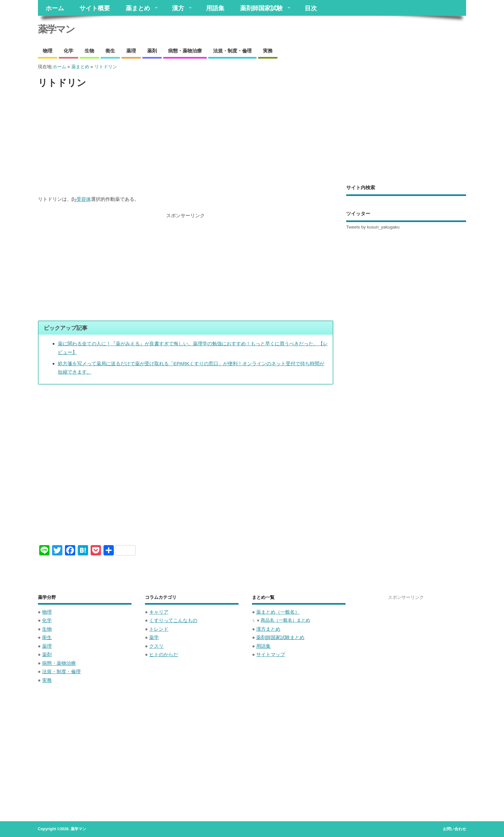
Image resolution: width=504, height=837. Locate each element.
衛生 (110, 51)
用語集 (215, 8)
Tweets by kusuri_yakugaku (373, 227)
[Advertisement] (186, 142)
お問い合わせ (455, 829)
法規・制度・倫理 (232, 51)
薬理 (131, 51)
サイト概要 (95, 8)
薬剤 (152, 51)
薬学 (154, 637)
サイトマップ (271, 654)
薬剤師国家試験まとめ (280, 637)
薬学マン (56, 29)
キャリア (159, 612)
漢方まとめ (268, 629)
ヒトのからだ (164, 654)
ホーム (55, 8)
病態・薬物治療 (185, 51)
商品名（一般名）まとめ (285, 620)
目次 (311, 8)
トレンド (159, 629)
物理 (48, 51)
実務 (268, 51)
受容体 (84, 199)
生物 (89, 51)
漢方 (178, 8)
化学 (68, 51)
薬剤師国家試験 (261, 8)
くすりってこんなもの (173, 620)
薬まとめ (138, 8)
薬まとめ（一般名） (278, 612)
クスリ (156, 646)
